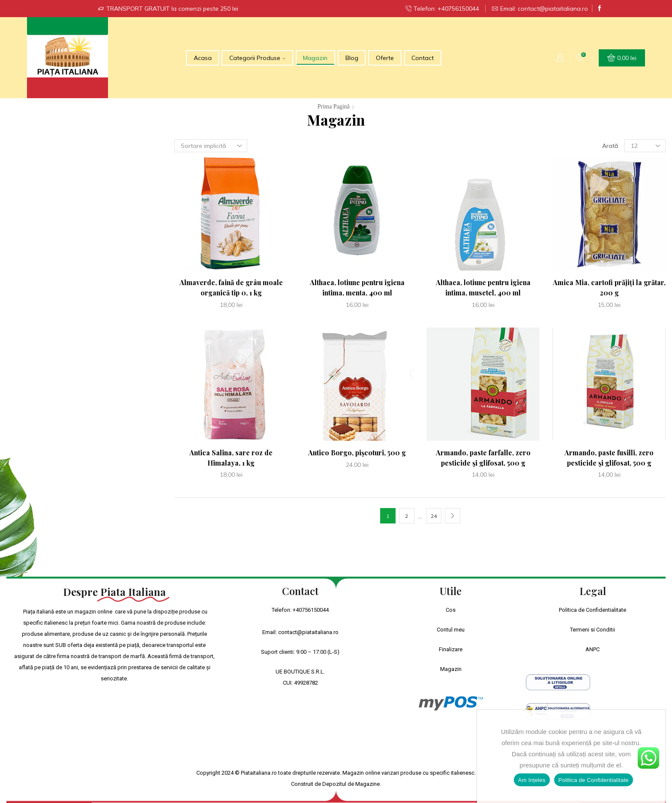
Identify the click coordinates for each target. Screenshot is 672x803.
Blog (352, 58)
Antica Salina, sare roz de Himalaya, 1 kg (231, 458)
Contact (423, 58)
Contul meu (451, 630)
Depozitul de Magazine (351, 784)
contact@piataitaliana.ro (308, 632)
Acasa (203, 58)
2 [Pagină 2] (406, 516)
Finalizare (451, 649)
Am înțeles (532, 780)
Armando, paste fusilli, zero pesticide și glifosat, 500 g (609, 458)
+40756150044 (311, 610)
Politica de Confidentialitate (592, 610)
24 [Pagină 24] (434, 516)
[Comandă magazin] (211, 146)
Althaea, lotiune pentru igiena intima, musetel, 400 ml (483, 287)
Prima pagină (334, 107)
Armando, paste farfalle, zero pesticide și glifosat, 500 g (483, 458)
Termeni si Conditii (592, 630)
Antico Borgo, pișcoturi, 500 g (357, 453)
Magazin (315, 58)
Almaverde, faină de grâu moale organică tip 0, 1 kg (231, 287)
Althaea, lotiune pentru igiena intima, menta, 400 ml (357, 287)
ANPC (592, 649)
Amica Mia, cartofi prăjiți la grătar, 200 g (609, 287)
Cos (451, 610)
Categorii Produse (257, 58)
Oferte (385, 58)
